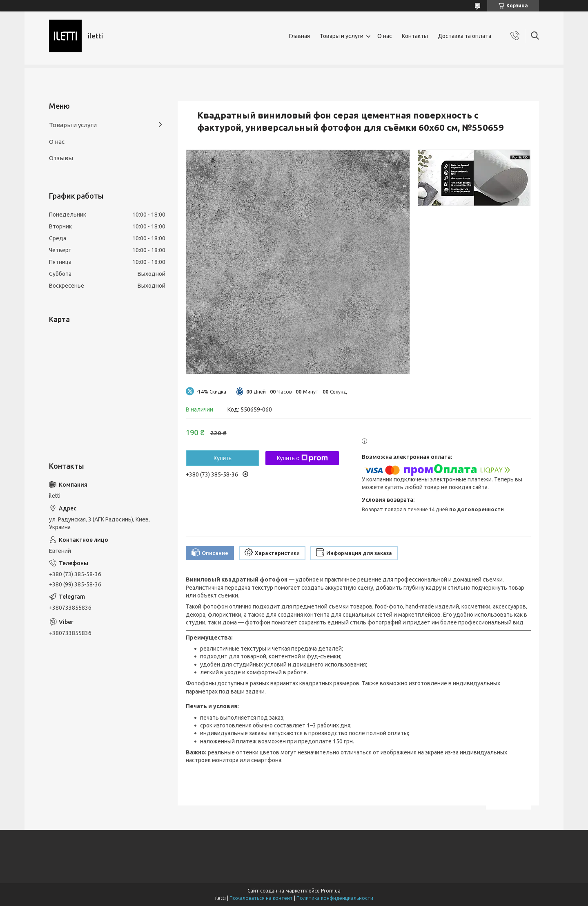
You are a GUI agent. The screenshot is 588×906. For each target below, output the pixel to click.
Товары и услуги (342, 36)
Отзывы (61, 158)
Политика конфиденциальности (335, 898)
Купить (223, 458)
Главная (300, 36)
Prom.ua (331, 891)
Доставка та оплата (464, 36)
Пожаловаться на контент (261, 898)
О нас (385, 36)
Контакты (415, 36)
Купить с (302, 458)
